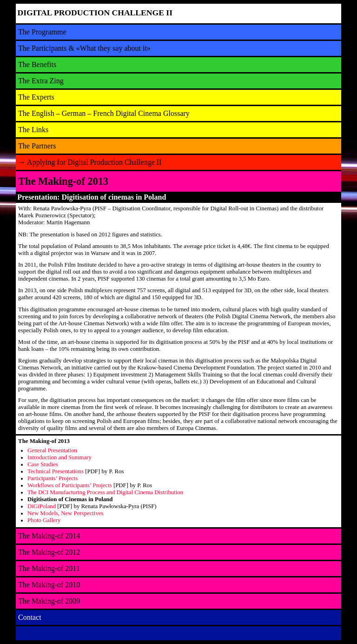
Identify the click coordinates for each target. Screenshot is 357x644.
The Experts (36, 97)
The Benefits (37, 64)
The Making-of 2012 (49, 552)
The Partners (37, 146)
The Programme (42, 32)
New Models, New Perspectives (65, 513)
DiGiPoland (42, 506)
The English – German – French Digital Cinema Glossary (104, 113)
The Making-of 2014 (49, 536)
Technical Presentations (56, 471)
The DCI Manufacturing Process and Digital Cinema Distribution (105, 492)
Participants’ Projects (53, 478)
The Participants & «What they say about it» (84, 48)
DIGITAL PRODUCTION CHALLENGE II (95, 13)
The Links (33, 130)
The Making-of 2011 (49, 568)
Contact (30, 617)
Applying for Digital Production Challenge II (90, 162)
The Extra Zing (41, 81)
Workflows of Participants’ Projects (70, 485)
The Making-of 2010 (49, 585)
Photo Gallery (44, 520)
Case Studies (43, 464)
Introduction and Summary (59, 457)
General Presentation (52, 450)
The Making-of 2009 (49, 601)
